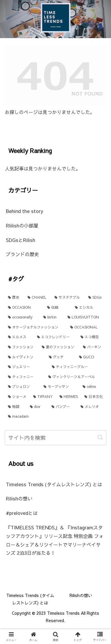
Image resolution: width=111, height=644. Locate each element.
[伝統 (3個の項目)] (58, 308)
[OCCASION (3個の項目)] (24, 308)
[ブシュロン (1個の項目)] (22, 387)
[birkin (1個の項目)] (52, 317)
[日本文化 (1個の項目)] (94, 397)
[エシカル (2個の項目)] (89, 308)
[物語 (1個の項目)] (16, 407)
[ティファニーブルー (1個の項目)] (78, 367)
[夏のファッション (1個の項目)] (59, 347)
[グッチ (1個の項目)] (61, 357)
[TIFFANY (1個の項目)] (43, 397)
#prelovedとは (22, 513)
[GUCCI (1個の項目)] (91, 357)
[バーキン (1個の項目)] (93, 347)
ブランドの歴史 (22, 254)
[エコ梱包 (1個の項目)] (92, 337)
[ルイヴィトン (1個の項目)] (25, 357)
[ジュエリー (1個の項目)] (27, 367)
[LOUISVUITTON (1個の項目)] (85, 317)
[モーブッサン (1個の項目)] (60, 387)
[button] (100, 437)
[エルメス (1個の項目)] (19, 337)
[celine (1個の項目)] (93, 387)
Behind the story (25, 211)
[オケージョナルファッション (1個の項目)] (36, 327)
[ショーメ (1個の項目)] (17, 397)
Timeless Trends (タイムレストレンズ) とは (54, 484)
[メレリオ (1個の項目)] (92, 407)
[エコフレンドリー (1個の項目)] (55, 337)
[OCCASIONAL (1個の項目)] (87, 327)
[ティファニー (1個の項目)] (25, 377)
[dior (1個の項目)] (37, 407)
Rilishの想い (19, 498)
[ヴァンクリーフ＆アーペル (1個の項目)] (76, 377)
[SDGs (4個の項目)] (96, 297)
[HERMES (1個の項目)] (69, 397)
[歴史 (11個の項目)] (15, 297)
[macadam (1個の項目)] (55, 417)
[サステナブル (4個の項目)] (68, 297)
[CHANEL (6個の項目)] (38, 297)
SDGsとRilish (21, 240)
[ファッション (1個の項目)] (22, 347)
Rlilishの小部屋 (22, 225)
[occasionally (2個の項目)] (22, 317)
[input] (55, 438)
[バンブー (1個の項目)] (63, 407)
